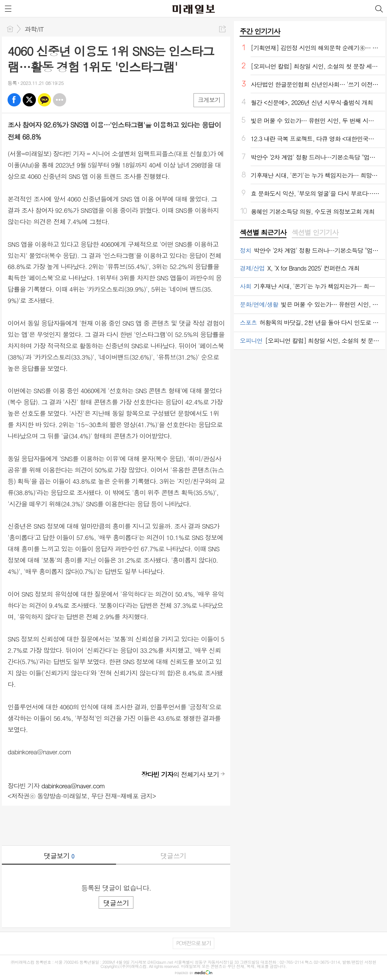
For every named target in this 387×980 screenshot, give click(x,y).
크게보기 (209, 100)
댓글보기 (59, 856)
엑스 (29, 100)
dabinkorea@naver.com (73, 786)
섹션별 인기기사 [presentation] (315, 232)
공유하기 (222, 29)
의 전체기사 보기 (180, 774)
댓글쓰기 (173, 856)
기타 (60, 100)
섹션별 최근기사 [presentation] (263, 232)
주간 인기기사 (260, 31)
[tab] (263, 233)
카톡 (44, 100)
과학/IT (34, 29)
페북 (14, 100)
